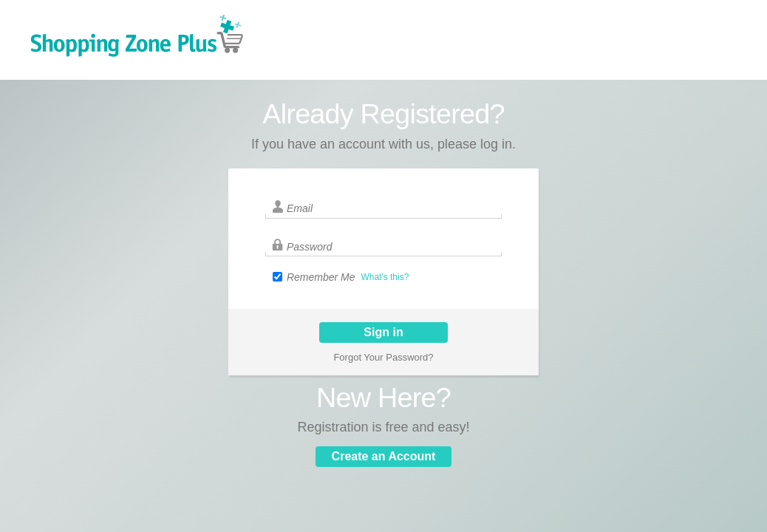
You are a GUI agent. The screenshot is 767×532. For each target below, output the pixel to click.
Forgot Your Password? (383, 357)
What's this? (385, 277)
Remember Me (321, 277)
